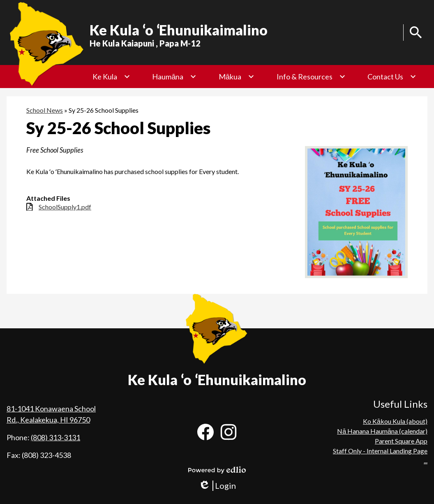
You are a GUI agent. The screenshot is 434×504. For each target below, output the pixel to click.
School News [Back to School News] (45, 110)
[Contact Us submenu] (392, 77)
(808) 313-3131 (55, 437)
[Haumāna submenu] (174, 77)
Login (217, 486)
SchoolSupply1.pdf (65, 207)
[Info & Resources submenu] (311, 77)
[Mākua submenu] (237, 77)
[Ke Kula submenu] (111, 77)
